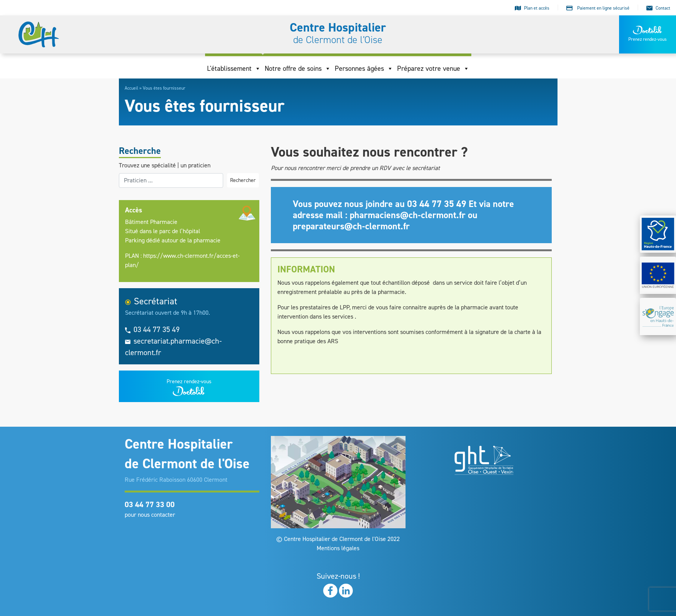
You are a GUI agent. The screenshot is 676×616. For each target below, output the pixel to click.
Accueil (131, 88)
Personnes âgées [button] (364, 68)
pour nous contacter (150, 515)
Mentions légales (338, 548)
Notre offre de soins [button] (298, 68)
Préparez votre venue (433, 68)
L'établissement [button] (234, 68)
